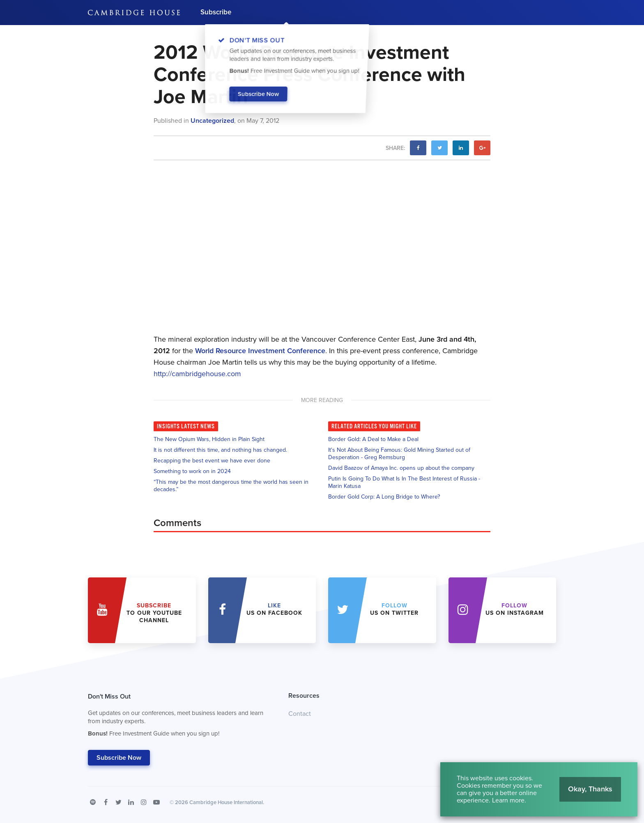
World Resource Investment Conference (260, 351)
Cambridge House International (226, 802)
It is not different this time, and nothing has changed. (220, 450)
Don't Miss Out (178, 717)
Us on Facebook (274, 609)
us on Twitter (394, 609)
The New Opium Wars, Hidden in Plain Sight (209, 439)
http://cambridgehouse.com (197, 374)
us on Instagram (515, 609)
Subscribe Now (119, 758)
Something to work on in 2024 (192, 471)
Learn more (508, 800)
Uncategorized (212, 121)
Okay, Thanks (590, 789)
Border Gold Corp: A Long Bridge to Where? (384, 497)
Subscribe (216, 12)
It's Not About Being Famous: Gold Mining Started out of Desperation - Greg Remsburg (399, 454)
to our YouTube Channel (154, 613)
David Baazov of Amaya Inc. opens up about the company (401, 468)
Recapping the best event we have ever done (212, 461)
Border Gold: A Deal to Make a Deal (373, 439)
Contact (300, 714)
